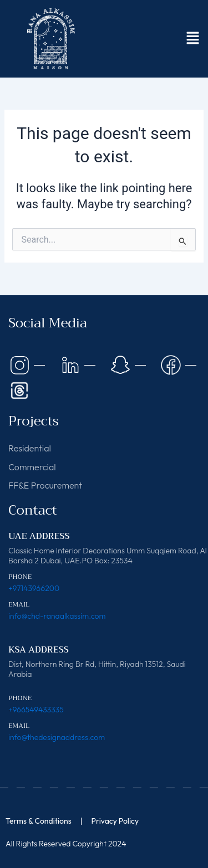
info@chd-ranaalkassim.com (57, 616)
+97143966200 (34, 588)
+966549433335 (36, 710)
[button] (192, 39)
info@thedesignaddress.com (57, 737)
